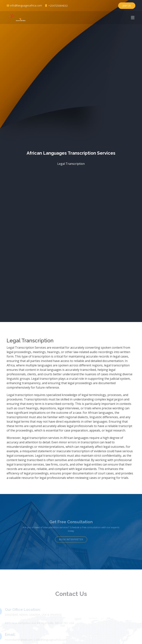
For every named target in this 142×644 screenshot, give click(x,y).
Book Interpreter (71, 538)
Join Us (127, 5)
